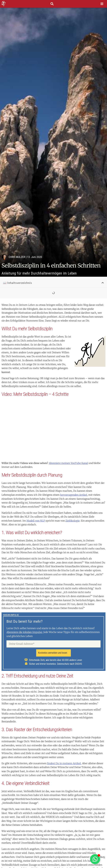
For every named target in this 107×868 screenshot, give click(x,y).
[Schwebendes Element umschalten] (95, 859)
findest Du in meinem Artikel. (64, 763)
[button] (103, 283)
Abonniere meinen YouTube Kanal (68, 463)
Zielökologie (73, 521)
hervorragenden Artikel (74, 495)
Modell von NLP (36, 521)
